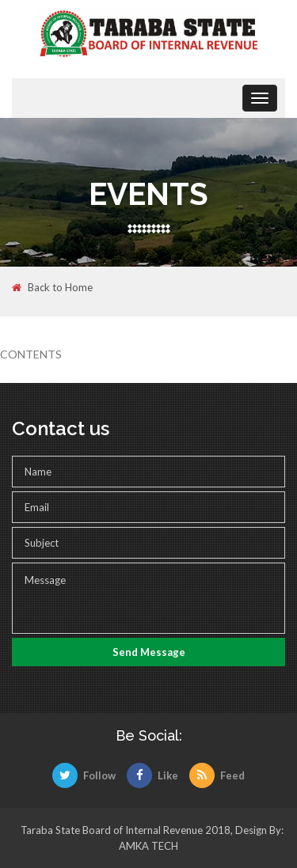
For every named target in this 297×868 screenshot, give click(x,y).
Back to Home (52, 288)
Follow (84, 775)
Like (152, 775)
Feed (217, 775)
